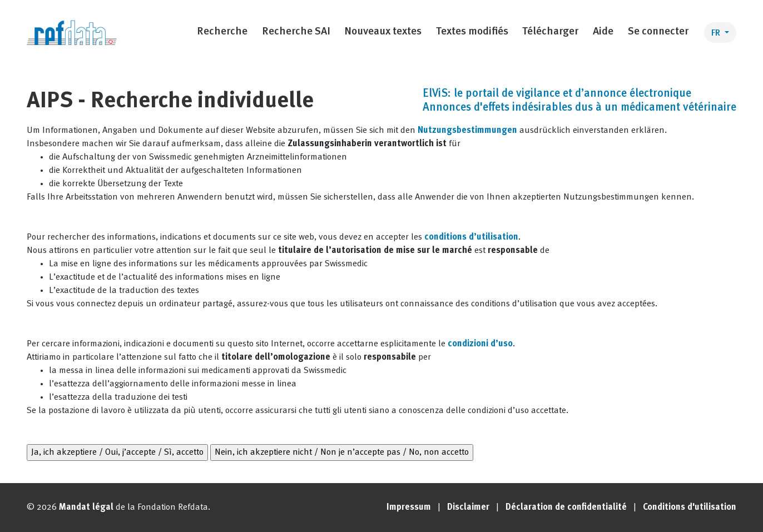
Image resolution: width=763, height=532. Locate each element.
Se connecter (658, 32)
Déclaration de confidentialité (566, 508)
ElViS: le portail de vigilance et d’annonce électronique (557, 94)
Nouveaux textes (383, 32)
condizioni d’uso (480, 344)
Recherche (222, 32)
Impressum (409, 508)
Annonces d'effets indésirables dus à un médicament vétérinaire (579, 108)
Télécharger (550, 32)
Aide (603, 32)
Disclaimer (468, 508)
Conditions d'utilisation (690, 508)
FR (717, 33)
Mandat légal (86, 508)
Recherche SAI (296, 32)
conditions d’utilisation (471, 237)
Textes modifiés (472, 32)
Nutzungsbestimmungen (467, 131)
